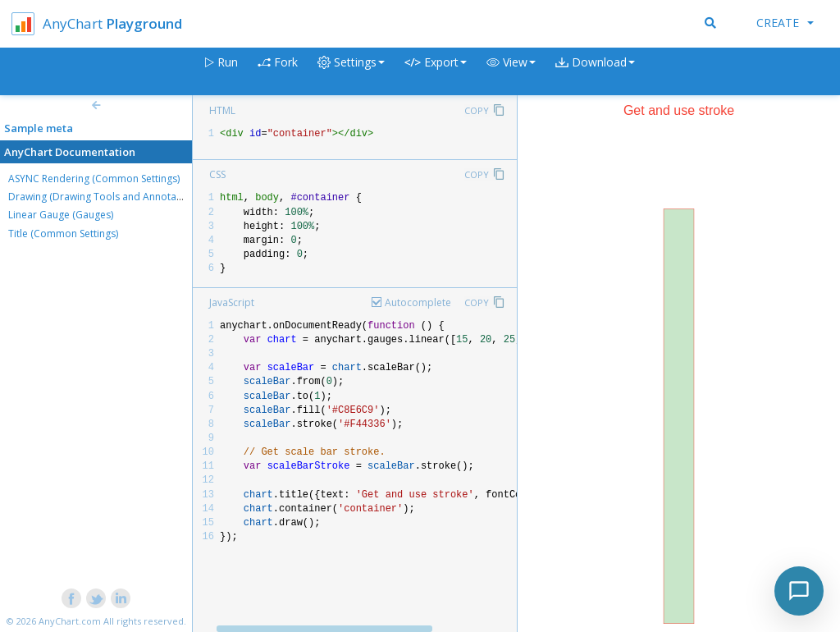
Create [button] (785, 23)
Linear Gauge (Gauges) (61, 215)
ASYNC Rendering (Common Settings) (94, 179)
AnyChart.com (70, 621)
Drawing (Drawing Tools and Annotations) (105, 197)
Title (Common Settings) (63, 234)
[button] (511, 72)
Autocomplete (418, 302)
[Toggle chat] (799, 591)
